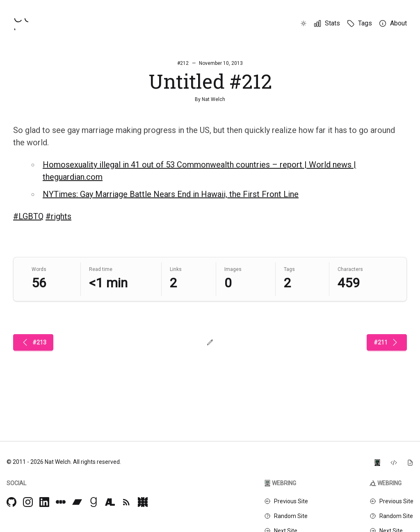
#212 (183, 63)
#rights (58, 216)
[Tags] (359, 23)
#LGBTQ (28, 216)
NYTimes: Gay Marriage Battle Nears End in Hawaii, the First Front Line (171, 194)
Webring (280, 483)
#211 (387, 342)
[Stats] (327, 23)
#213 (33, 342)
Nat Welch (213, 99)
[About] (393, 23)
